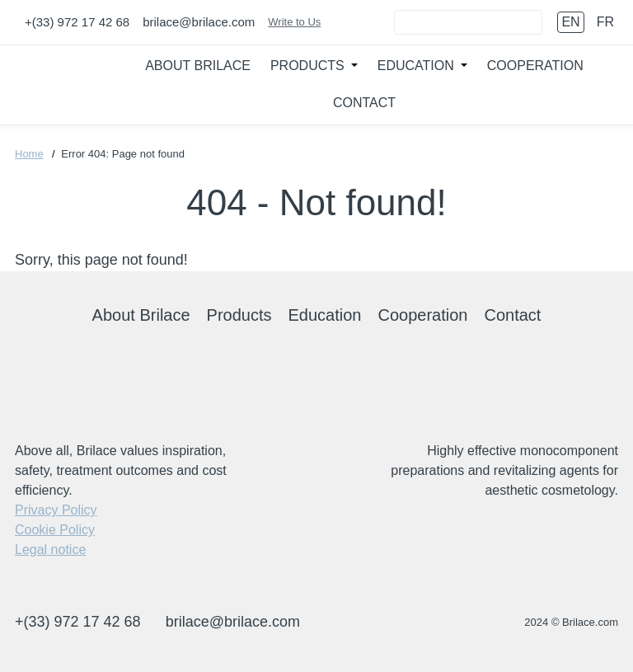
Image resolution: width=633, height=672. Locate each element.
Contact (364, 103)
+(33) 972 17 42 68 (77, 22)
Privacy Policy (56, 510)
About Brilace (198, 66)
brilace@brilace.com (199, 22)
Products (307, 66)
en (570, 22)
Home (29, 154)
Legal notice (50, 550)
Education (416, 66)
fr (605, 22)
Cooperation (535, 66)
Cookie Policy (55, 530)
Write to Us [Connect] (294, 22)
